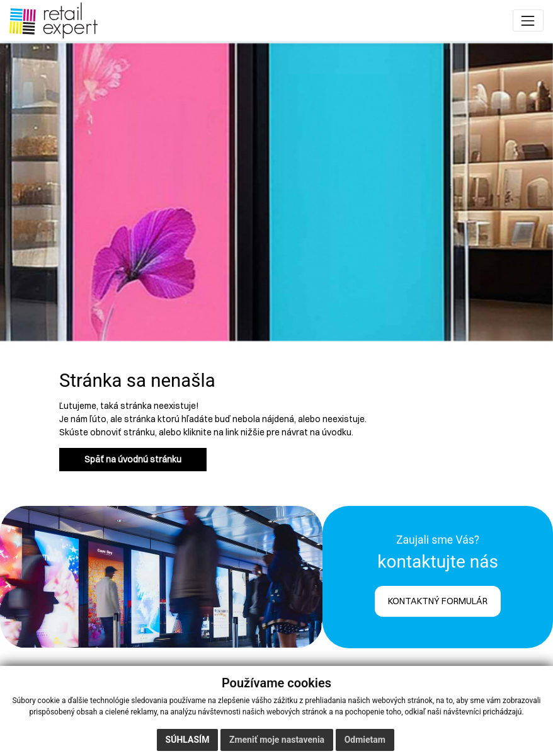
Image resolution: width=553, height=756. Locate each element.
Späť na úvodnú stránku (133, 459)
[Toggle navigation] (528, 20)
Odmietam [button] (365, 740)
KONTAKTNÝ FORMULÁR (438, 601)
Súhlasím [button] (188, 740)
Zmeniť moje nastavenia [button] (277, 740)
